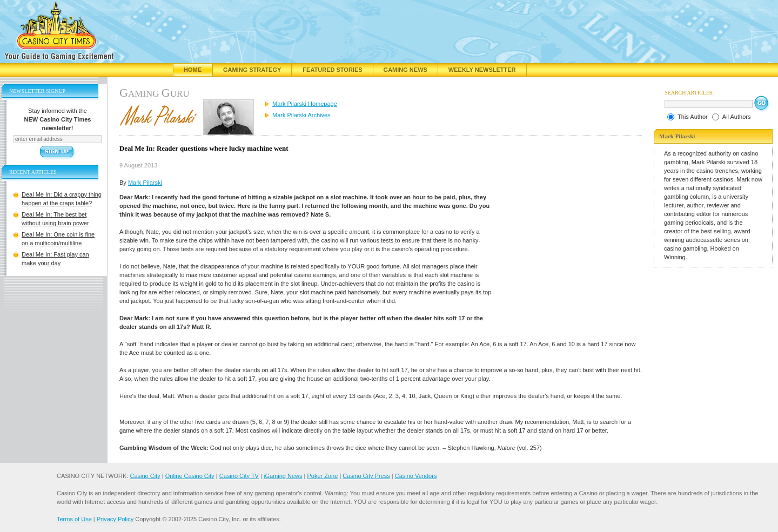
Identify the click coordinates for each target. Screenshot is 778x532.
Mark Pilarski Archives (301, 115)
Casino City (145, 476)
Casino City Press (366, 476)
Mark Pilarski (145, 183)
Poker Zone (322, 476)
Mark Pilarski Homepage (305, 104)
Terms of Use (74, 519)
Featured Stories (332, 70)
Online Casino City (190, 476)
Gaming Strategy (252, 70)
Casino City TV (239, 476)
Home (193, 70)
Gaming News (405, 70)
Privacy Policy (115, 519)
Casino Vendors (416, 476)
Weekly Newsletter (482, 70)
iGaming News (283, 476)
